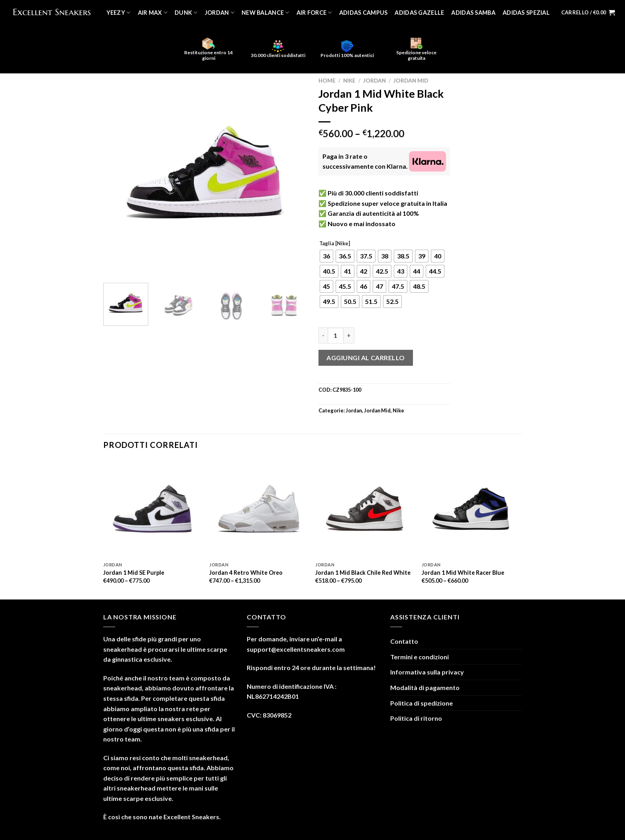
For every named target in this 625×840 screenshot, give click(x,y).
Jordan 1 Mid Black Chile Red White (363, 573)
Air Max (153, 13)
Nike (349, 81)
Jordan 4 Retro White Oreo (246, 573)
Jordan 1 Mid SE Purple (134, 573)
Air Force (314, 13)
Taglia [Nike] (335, 244)
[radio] (326, 256)
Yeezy (119, 13)
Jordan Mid (411, 81)
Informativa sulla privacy (427, 672)
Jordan (220, 13)
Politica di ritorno (416, 718)
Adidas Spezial (526, 13)
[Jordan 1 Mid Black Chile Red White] (365, 509)
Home (327, 81)
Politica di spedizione (422, 703)
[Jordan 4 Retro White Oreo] (258, 509)
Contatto (404, 641)
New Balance (265, 13)
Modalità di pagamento (425, 687)
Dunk (186, 13)
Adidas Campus (364, 13)
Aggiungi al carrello (366, 358)
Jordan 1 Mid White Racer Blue (463, 573)
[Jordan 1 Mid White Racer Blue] (471, 509)
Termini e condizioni (420, 657)
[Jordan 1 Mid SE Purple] (152, 509)
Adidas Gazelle (419, 13)
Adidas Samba (473, 13)
